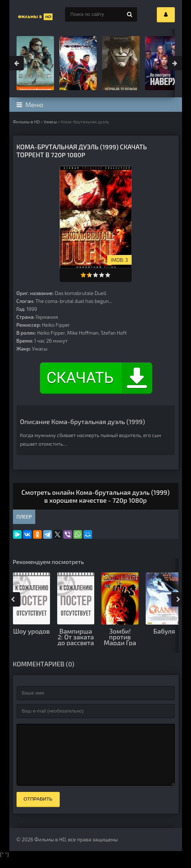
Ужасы (50, 122)
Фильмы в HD (26, 122)
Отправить (38, 810)
